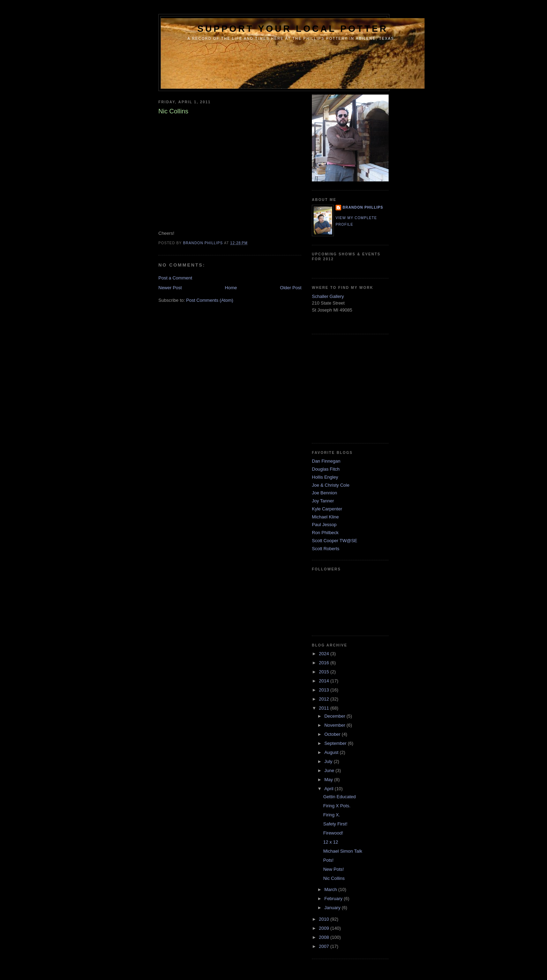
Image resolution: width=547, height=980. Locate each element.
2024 (325, 654)
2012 (325, 699)
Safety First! (335, 824)
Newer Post (170, 288)
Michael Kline (325, 517)
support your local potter (293, 29)
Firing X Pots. (337, 806)
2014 (325, 681)
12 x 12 (331, 842)
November (336, 725)
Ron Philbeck (325, 533)
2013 (325, 690)
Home (231, 288)
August (332, 752)
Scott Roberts (326, 549)
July (329, 761)
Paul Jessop (324, 525)
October (333, 734)
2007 (325, 946)
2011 (325, 708)
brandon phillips (363, 207)
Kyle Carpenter (327, 509)
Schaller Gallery (328, 296)
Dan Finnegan (326, 461)
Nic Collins (334, 878)
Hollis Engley (325, 477)
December (336, 716)
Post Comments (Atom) (210, 300)
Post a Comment (175, 278)
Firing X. (331, 815)
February (334, 899)
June (330, 770)
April (330, 789)
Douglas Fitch (326, 469)
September (336, 743)
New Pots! (333, 869)
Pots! (328, 860)
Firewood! (333, 833)
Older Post (291, 288)
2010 (325, 919)
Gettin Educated (339, 797)
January (333, 908)
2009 (325, 928)
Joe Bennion (324, 493)
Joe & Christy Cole (331, 485)
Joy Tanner (323, 501)
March (331, 889)
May (329, 780)
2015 (325, 672)
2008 (325, 937)
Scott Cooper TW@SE (335, 541)
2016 (325, 663)
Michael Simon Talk (343, 851)
